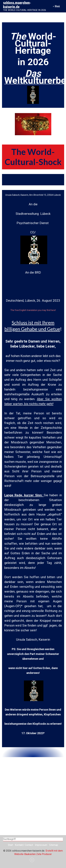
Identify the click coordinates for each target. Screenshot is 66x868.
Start (10, 845)
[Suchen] (61, 839)
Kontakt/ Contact (24, 845)
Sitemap (54, 845)
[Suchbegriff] (33, 839)
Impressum (41, 845)
